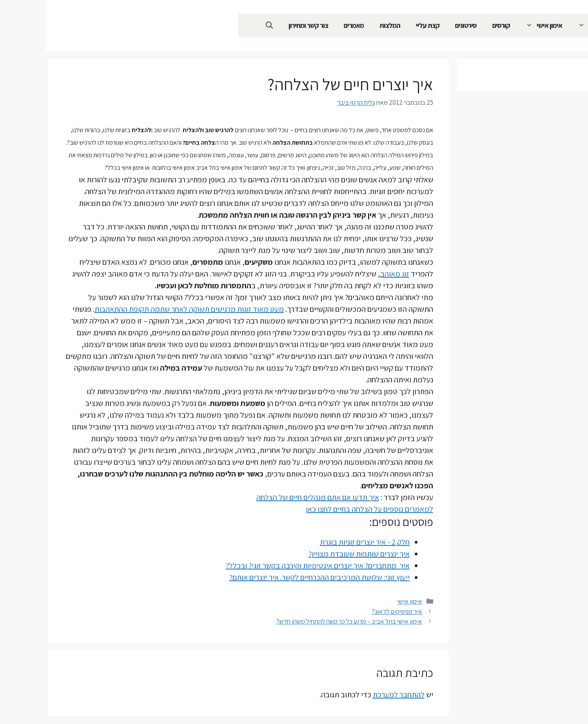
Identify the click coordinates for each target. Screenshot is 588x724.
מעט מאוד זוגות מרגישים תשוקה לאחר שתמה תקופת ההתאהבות (143, 309)
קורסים (455, 25)
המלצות (344, 25)
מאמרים (308, 25)
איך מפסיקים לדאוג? (351, 611)
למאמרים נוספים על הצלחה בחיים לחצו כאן (324, 509)
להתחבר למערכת (353, 695)
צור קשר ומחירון (262, 25)
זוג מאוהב (349, 274)
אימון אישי (494, 25)
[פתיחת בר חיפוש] (223, 25)
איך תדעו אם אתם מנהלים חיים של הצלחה (272, 497)
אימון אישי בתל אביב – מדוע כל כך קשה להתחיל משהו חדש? (303, 621)
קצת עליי (382, 25)
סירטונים (420, 25)
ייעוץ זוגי (544, 25)
